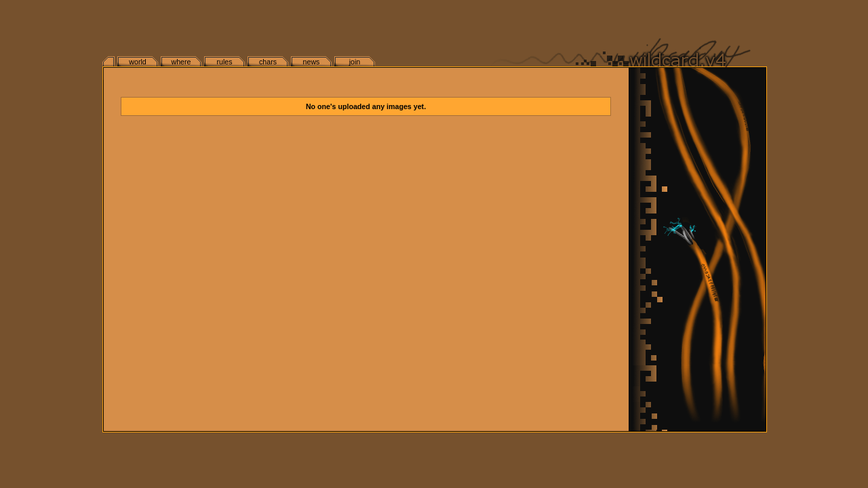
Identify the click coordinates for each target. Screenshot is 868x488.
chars (268, 62)
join (355, 62)
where (181, 62)
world (137, 62)
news (312, 62)
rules (224, 62)
